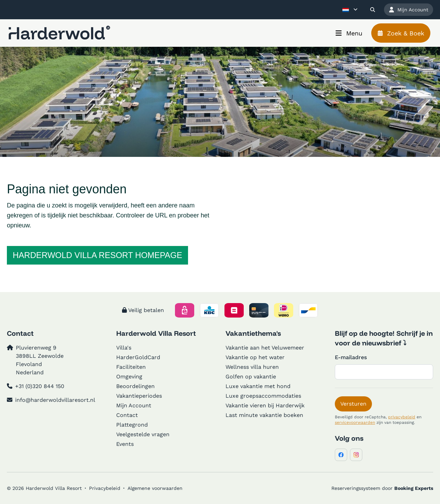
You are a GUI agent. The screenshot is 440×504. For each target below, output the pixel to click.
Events (125, 444)
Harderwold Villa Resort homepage (97, 255)
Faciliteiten (131, 367)
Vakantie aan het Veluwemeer (265, 348)
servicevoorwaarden (355, 422)
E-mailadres (351, 357)
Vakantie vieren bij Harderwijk (265, 405)
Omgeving (129, 377)
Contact (127, 415)
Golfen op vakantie (251, 377)
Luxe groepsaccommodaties (263, 396)
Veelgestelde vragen (143, 434)
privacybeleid (402, 417)
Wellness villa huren (252, 367)
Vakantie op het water (255, 357)
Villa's (124, 348)
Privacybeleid (105, 488)
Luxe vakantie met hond (258, 386)
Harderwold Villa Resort (156, 333)
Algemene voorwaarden (155, 488)
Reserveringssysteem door (382, 488)
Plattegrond (132, 425)
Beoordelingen (135, 386)
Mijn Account (134, 405)
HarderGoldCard (138, 357)
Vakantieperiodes (139, 396)
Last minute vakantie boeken (264, 415)
